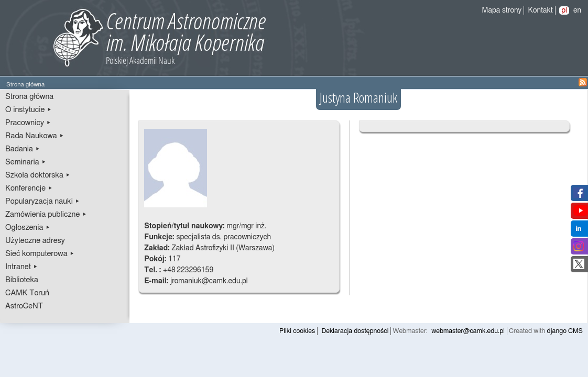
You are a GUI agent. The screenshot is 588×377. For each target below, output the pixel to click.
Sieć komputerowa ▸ (40, 254)
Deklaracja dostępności (355, 331)
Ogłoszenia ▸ (28, 228)
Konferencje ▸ (29, 188)
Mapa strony (502, 10)
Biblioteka (22, 280)
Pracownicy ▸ (28, 123)
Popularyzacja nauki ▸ (42, 201)
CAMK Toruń (27, 293)
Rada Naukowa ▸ (35, 136)
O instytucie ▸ (29, 110)
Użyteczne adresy (35, 241)
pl (564, 10)
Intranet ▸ (21, 267)
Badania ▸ (23, 149)
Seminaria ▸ (26, 162)
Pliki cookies (297, 331)
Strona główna (29, 97)
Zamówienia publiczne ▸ (46, 214)
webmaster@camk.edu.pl (468, 331)
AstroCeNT (24, 306)
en (577, 10)
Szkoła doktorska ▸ (38, 175)
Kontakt (541, 10)
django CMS (565, 331)
